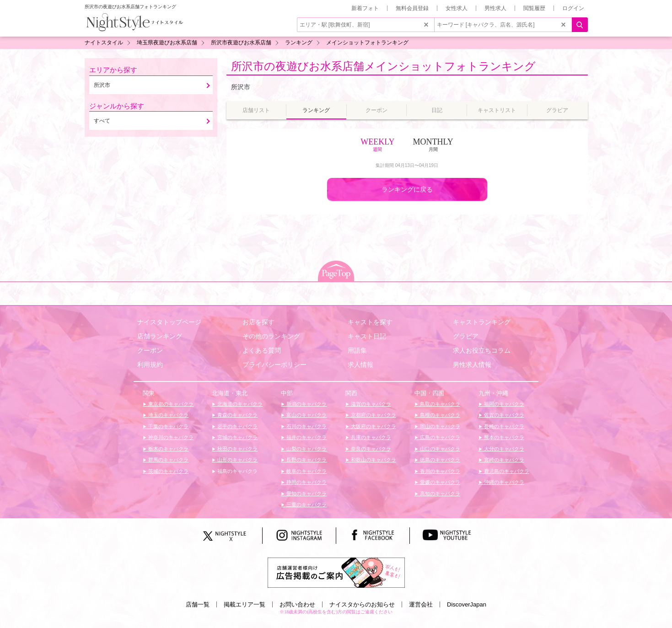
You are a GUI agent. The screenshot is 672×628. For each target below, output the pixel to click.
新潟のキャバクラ (306, 404)
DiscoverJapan (467, 604)
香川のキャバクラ (439, 471)
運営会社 (421, 604)
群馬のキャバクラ (168, 460)
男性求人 (495, 8)
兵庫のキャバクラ (370, 437)
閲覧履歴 (534, 8)
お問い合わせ (297, 604)
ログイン (573, 8)
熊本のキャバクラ (503, 437)
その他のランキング (271, 336)
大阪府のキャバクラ (373, 426)
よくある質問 (262, 350)
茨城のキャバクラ (168, 471)
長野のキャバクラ (306, 460)
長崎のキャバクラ (503, 426)
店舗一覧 (198, 604)
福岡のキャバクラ (503, 404)
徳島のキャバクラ (439, 460)
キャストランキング (482, 322)
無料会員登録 (412, 8)
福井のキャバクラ (306, 437)
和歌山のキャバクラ (373, 460)
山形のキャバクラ (237, 460)
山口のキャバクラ (439, 449)
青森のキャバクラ (237, 415)
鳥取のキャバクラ (439, 404)
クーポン (150, 350)
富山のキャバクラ (306, 415)
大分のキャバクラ (503, 449)
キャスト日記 (367, 336)
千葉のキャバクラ (168, 426)
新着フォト (365, 8)
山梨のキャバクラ (306, 449)
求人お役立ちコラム (482, 350)
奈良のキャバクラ (370, 449)
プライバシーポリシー (274, 365)
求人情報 (360, 365)
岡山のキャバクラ (439, 426)
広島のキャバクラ (439, 437)
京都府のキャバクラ (373, 415)
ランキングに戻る (407, 189)
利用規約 (150, 365)
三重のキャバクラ (306, 505)
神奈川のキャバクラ (170, 437)
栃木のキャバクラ (168, 449)
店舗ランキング (160, 336)
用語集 (357, 350)
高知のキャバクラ (439, 494)
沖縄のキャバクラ (503, 482)
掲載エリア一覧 (245, 604)
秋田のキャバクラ (237, 449)
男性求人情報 (472, 365)
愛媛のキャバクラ (439, 482)
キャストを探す (370, 322)
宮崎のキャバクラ (503, 460)
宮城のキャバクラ (237, 437)
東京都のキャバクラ (170, 404)
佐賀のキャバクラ (503, 415)
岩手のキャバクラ (237, 426)
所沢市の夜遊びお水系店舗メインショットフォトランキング (383, 66)
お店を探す (258, 322)
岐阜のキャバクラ (306, 471)
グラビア (466, 336)
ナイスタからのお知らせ (362, 604)
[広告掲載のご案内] (336, 572)
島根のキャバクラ (439, 415)
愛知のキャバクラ (306, 494)
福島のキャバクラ (237, 471)
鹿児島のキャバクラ (506, 471)
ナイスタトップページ (169, 322)
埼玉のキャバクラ (168, 415)
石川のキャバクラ (306, 426)
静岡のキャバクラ (306, 482)
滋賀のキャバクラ (370, 404)
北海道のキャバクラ (239, 404)
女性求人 (457, 8)
